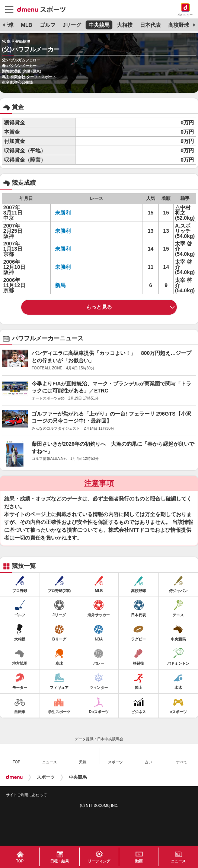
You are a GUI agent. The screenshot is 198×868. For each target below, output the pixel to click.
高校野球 (179, 25)
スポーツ (46, 777)
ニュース (178, 861)
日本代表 (150, 25)
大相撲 (125, 25)
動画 (139, 861)
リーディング (99, 861)
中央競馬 (99, 25)
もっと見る (99, 307)
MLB (26, 25)
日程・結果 (60, 861)
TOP (20, 861)
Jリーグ (72, 25)
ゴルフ (48, 25)
